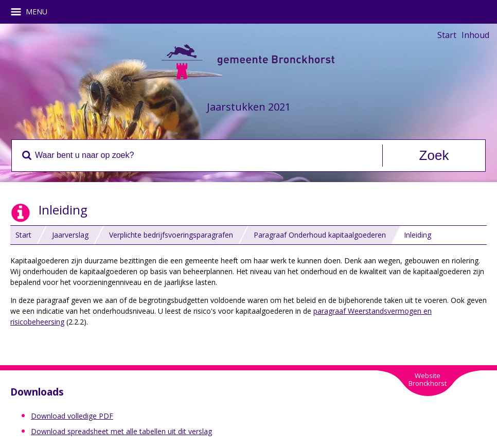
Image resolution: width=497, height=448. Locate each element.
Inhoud (475, 35)
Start (447, 35)
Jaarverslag (70, 235)
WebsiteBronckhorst (428, 379)
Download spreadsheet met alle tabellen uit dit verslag (121, 431)
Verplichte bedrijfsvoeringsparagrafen (171, 235)
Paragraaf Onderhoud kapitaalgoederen (320, 235)
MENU (33, 12)
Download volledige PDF (72, 416)
